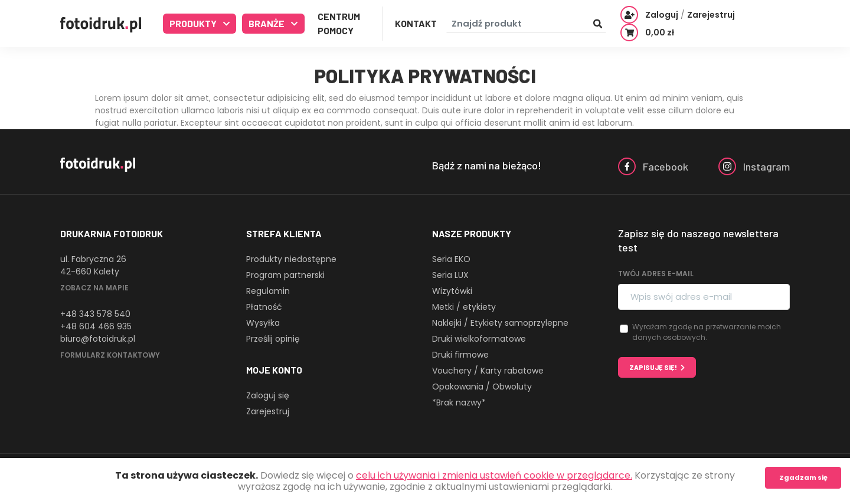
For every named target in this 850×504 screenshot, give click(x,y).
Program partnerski (285, 275)
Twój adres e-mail (656, 274)
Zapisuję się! (653, 367)
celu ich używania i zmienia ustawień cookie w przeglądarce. (494, 475)
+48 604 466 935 (96, 326)
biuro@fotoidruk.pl (98, 339)
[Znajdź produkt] (526, 24)
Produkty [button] (194, 23)
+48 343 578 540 (95, 314)
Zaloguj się (268, 395)
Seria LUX (450, 275)
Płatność (264, 307)
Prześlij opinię (273, 339)
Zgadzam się (803, 477)
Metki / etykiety (464, 307)
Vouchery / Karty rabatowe (488, 371)
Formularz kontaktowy (110, 355)
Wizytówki (452, 291)
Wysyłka (263, 323)
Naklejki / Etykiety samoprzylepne (500, 323)
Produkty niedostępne (291, 259)
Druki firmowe (460, 355)
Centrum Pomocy (339, 23)
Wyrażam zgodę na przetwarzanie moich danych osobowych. (707, 332)
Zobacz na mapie (94, 288)
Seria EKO (451, 259)
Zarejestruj (268, 411)
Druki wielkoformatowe (479, 339)
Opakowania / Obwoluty (482, 387)
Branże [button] (267, 23)
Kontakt (416, 23)
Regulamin (268, 291)
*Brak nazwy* (459, 402)
